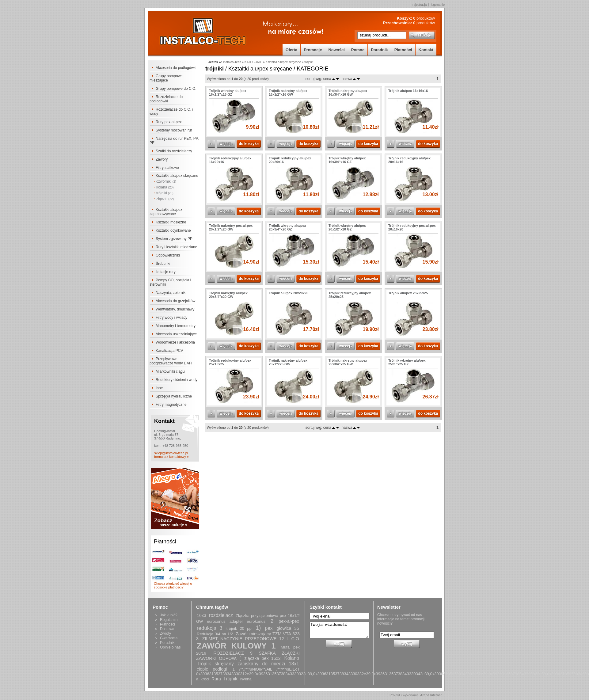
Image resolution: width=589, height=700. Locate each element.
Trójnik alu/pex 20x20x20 (289, 293)
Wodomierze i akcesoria (175, 342)
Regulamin (169, 620)
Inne (159, 388)
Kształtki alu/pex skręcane (177, 176)
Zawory (162, 159)
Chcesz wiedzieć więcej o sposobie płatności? (173, 585)
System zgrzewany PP (174, 239)
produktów (424, 18)
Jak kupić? (169, 615)
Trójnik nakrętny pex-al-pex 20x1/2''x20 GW (231, 227)
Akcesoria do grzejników (175, 301)
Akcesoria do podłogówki (176, 68)
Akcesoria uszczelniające (176, 334)
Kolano (292, 658)
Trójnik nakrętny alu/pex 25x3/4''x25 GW (348, 362)
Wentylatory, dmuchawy (175, 309)
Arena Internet (431, 695)
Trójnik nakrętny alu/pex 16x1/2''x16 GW (288, 93)
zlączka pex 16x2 (263, 658)
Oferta (291, 50)
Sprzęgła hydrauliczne (174, 396)
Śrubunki (163, 264)
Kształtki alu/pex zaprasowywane (166, 212)
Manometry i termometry (176, 326)
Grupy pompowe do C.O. (176, 89)
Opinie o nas (170, 647)
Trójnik (230, 679)
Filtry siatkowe (167, 168)
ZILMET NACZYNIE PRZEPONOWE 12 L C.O (251, 639)
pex (269, 628)
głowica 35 (288, 628)
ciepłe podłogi (212, 669)
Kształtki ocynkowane (173, 230)
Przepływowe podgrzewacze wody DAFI (171, 361)
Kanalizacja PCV (169, 351)
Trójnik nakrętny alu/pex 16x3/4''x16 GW (348, 93)
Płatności (403, 50)
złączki (165, 199)
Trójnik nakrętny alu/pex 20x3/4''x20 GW (228, 295)
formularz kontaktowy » (171, 457)
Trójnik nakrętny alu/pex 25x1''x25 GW (288, 362)
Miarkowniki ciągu (170, 371)
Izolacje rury (166, 272)
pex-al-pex (289, 621)
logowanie (438, 5)
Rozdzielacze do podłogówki (166, 99)
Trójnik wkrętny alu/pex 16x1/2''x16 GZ (228, 93)
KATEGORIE (253, 62)
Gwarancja (169, 638)
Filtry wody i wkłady (171, 318)
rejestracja (420, 5)
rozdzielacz (221, 615)
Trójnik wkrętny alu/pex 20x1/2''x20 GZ (347, 227)
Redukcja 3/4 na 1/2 (215, 634)
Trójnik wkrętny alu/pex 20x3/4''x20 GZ (287, 227)
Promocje (313, 50)
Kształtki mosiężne (171, 222)
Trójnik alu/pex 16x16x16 (408, 91)
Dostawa (167, 629)
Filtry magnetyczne (171, 405)
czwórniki (166, 181)
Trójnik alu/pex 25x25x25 (408, 293)
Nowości (336, 50)
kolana (165, 187)
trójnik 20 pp (239, 628)
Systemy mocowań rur (174, 130)
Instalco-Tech (232, 62)
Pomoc (358, 50)
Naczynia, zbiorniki (171, 293)
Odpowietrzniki (168, 255)
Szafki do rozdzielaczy (174, 151)
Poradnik (379, 50)
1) (258, 628)
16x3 (201, 615)
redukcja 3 (210, 628)
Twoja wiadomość (339, 630)
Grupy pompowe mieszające (166, 78)
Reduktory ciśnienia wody (177, 380)
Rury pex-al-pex (169, 122)
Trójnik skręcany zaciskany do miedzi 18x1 (248, 664)
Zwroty (165, 633)
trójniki (165, 193)
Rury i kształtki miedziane (176, 247)
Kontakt (426, 50)
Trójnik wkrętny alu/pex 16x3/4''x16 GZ (347, 160)
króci (205, 679)
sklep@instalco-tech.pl (171, 453)
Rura (216, 679)
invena (245, 679)
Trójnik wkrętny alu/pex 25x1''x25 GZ (407, 362)
